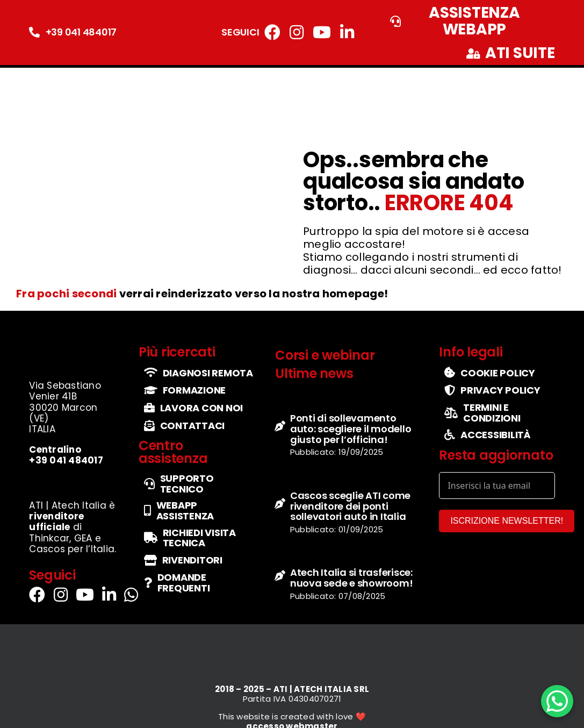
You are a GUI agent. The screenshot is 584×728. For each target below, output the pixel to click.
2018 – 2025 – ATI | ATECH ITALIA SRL (292, 689)
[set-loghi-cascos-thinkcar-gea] (73, 481)
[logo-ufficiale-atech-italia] (63, 74)
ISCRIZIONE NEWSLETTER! (507, 521)
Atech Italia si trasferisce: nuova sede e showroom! (352, 578)
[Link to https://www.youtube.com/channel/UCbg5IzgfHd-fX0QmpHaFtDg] (322, 32)
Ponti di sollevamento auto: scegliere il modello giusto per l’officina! (351, 429)
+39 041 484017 (81, 32)
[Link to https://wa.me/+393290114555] (131, 595)
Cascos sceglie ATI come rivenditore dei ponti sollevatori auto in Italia (350, 506)
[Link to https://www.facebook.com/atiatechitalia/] (272, 32)
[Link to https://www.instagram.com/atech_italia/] (297, 32)
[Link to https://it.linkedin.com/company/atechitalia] (347, 32)
